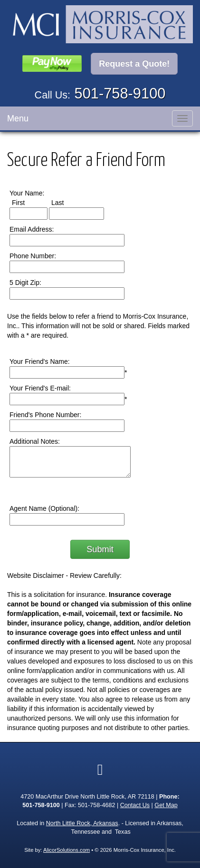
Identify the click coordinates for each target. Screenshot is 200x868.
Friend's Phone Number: (45, 415)
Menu (18, 118)
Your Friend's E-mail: (40, 388)
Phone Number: (33, 256)
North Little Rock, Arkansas (82, 823)
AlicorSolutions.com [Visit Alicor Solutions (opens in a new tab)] (67, 850)
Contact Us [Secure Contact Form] (135, 805)
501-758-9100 (120, 93)
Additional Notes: (35, 441)
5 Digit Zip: (25, 283)
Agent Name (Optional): (44, 508)
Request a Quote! (134, 64)
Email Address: (32, 229)
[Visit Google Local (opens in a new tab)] (100, 770)
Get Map (166, 805)
